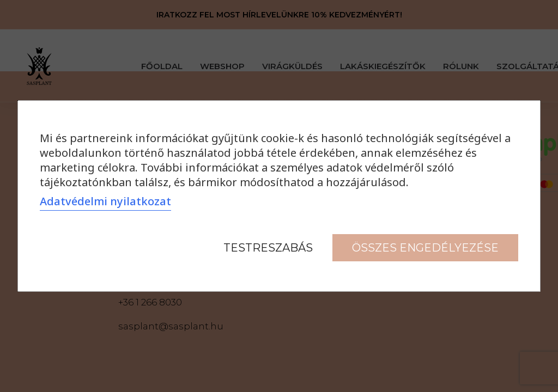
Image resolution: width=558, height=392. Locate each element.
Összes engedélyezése (425, 248)
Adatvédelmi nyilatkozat (105, 201)
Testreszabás (268, 248)
